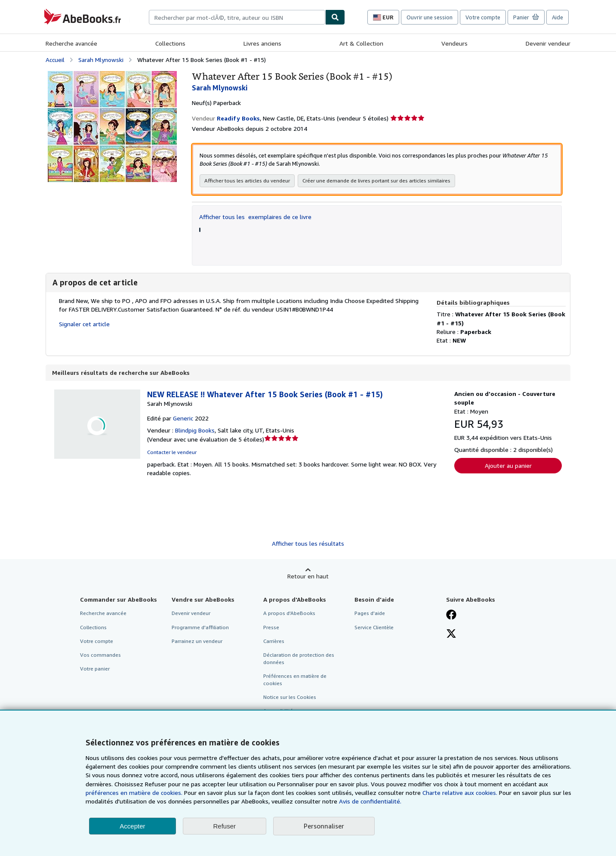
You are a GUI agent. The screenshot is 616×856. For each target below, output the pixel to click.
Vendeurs (454, 43)
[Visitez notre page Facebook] (451, 616)
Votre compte (483, 17)
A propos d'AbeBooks (289, 614)
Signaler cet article (84, 325)
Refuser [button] (225, 826)
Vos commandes (100, 656)
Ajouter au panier (508, 466)
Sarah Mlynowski (101, 60)
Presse (271, 628)
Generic (183, 419)
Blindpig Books (195, 431)
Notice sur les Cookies (290, 698)
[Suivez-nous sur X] (451, 635)
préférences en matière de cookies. (134, 793)
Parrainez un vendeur (197, 642)
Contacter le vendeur (172, 453)
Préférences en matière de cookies (295, 680)
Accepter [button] (132, 826)
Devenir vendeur (548, 43)
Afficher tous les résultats (308, 544)
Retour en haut (308, 577)
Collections (170, 43)
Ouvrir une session (430, 17)
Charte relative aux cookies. (461, 793)
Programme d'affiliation (200, 628)
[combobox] (237, 17)
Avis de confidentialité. (370, 801)
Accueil (55, 60)
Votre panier (95, 669)
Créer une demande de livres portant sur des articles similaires (376, 181)
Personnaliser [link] (324, 826)
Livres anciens (262, 43)
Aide (557, 17)
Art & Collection (361, 43)
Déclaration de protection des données (299, 659)
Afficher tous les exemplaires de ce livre (255, 218)
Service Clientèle (374, 628)
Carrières (274, 642)
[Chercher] (335, 17)
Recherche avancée (71, 43)
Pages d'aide (370, 614)
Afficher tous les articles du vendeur (247, 181)
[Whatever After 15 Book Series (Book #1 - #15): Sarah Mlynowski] (112, 75)
